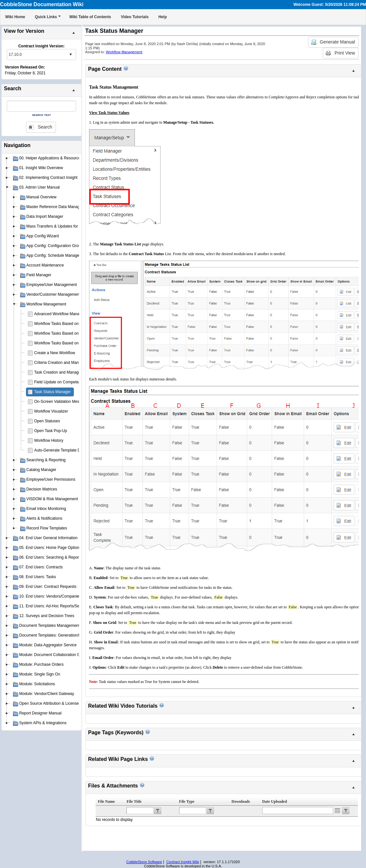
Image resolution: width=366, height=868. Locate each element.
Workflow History (49, 440)
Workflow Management (124, 52)
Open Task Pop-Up (51, 431)
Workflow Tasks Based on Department (67, 333)
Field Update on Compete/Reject (62, 382)
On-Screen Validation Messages (62, 402)
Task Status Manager (52, 392)
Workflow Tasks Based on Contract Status (70, 343)
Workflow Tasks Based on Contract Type (69, 324)
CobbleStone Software (144, 862)
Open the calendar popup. (337, 811)
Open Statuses (47, 421)
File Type (187, 801)
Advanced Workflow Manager (60, 314)
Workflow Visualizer (51, 411)
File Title (134, 801)
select (71, 55)
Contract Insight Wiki (183, 862)
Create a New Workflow (55, 353)
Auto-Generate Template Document (65, 450)
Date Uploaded (275, 801)
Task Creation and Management (62, 372)
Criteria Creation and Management (64, 363)
